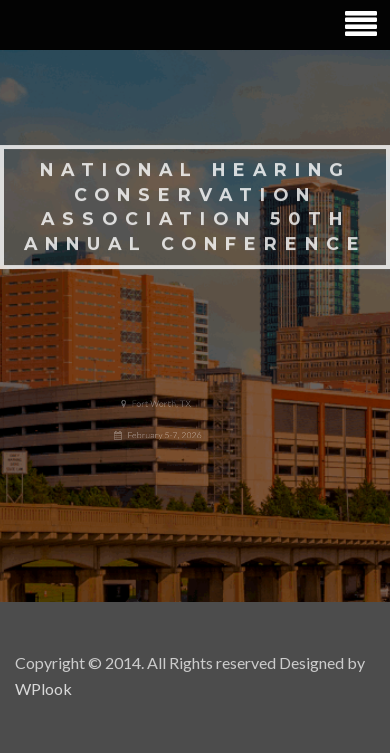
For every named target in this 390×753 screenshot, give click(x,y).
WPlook (43, 688)
